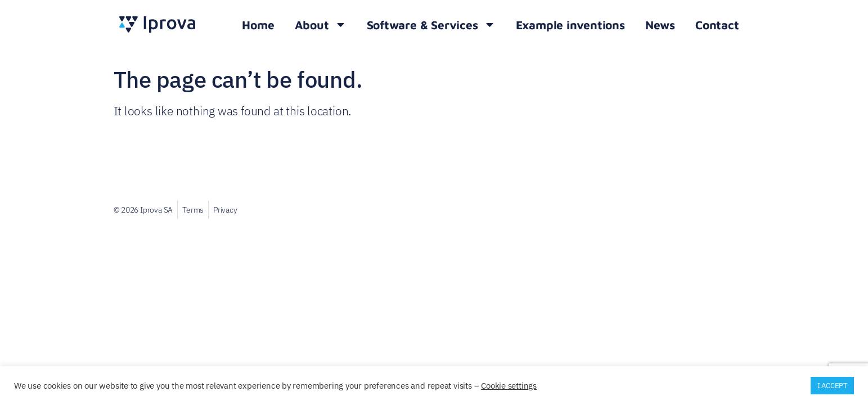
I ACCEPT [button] (832, 386)
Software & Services (431, 24)
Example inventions (570, 25)
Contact (717, 25)
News (660, 25)
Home (258, 25)
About (321, 24)
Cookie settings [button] (509, 386)
